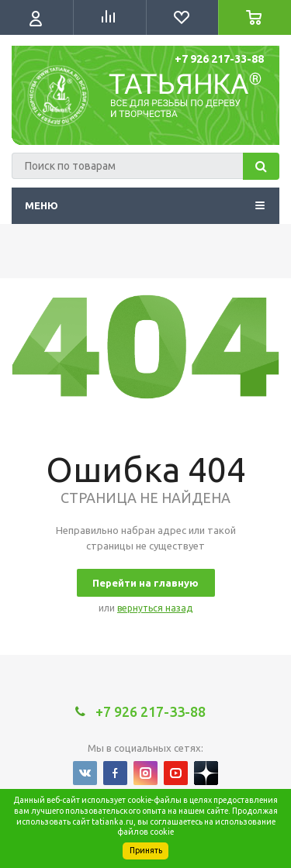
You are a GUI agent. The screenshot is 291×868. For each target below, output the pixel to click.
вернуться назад (155, 608)
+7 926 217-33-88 (219, 59)
